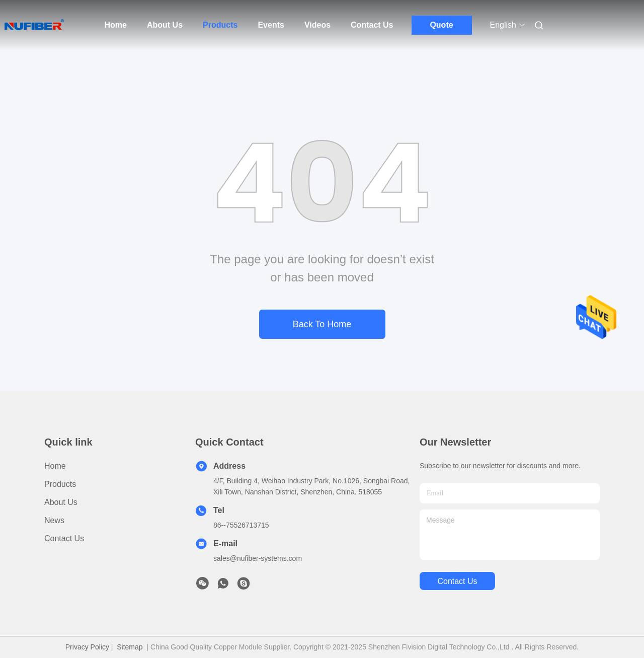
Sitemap (130, 647)
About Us (165, 25)
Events (271, 25)
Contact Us (372, 25)
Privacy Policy (87, 647)
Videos (317, 25)
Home (116, 25)
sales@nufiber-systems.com (258, 558)
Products (220, 25)
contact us (457, 581)
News (54, 520)
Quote (441, 25)
